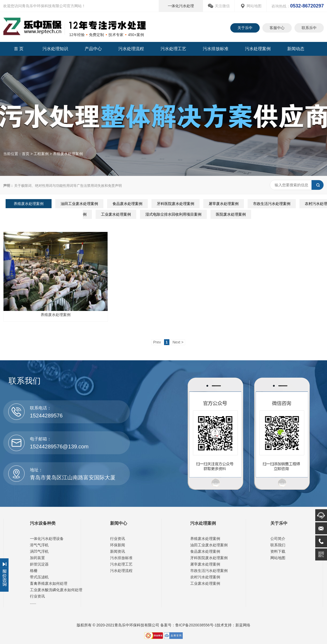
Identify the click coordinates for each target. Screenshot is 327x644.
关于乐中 (245, 28)
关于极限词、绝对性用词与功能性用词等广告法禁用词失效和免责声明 (63, 186)
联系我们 (278, 545)
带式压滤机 (39, 577)
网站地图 (254, 6)
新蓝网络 (243, 625)
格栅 (34, 571)
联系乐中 (309, 28)
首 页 (19, 49)
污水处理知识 (55, 49)
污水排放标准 (216, 49)
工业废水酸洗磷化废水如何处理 (56, 590)
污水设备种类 (43, 523)
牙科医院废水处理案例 (176, 204)
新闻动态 (296, 49)
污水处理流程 (131, 49)
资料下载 (278, 551)
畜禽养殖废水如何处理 (49, 583)
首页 (26, 154)
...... (33, 603)
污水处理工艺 (173, 49)
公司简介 (278, 539)
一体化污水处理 (181, 6)
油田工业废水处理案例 (79, 204)
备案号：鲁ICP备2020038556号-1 (188, 625)
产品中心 (93, 49)
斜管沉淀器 (39, 564)
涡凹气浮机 (39, 551)
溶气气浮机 (39, 545)
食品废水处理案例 (127, 204)
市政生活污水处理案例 (272, 204)
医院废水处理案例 (231, 214)
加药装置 (37, 558)
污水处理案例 (258, 49)
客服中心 (277, 28)
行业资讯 (37, 596)
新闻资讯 (118, 551)
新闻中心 (119, 523)
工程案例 (41, 154)
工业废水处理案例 (116, 214)
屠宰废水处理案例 (224, 204)
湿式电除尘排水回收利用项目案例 (173, 214)
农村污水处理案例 (205, 577)
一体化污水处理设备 (47, 539)
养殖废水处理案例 (68, 154)
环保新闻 (118, 545)
